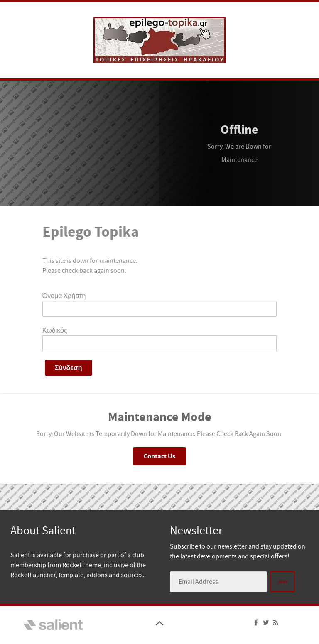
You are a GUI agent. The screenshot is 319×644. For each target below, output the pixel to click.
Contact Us (159, 456)
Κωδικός (55, 331)
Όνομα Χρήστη (64, 296)
